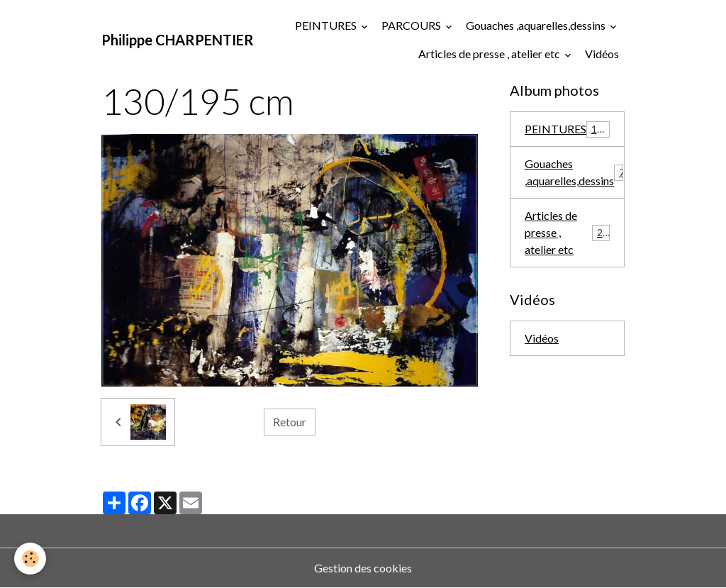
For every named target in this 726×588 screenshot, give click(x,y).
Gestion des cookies (363, 568)
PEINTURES (327, 25)
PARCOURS (412, 25)
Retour (290, 422)
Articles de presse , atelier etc (490, 54)
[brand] (178, 40)
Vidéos (602, 54)
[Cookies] (30, 559)
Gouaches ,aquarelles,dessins (537, 25)
